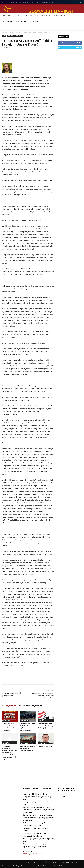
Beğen (79, 43)
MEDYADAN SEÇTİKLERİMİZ (15, 36)
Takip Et (78, 47)
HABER (12, 33)
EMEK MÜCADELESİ (25, 743)
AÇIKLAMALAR (6, 721)
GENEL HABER (43, 743)
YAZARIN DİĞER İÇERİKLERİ (31, 706)
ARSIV (35, 862)
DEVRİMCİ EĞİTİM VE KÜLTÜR (48, 862)
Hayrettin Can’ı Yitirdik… (46, 746)
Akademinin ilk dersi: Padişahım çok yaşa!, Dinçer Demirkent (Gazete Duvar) (43, 696)
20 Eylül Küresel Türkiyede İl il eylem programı (12, 694)
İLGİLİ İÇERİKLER (9, 706)
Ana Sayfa (5, 33)
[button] (80, 27)
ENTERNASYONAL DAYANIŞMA (68, 862)
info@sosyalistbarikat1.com (32, 854)
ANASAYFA (28, 862)
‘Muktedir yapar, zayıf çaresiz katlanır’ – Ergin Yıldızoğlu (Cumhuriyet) (46, 726)
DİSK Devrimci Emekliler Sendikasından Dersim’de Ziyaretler (28, 748)
